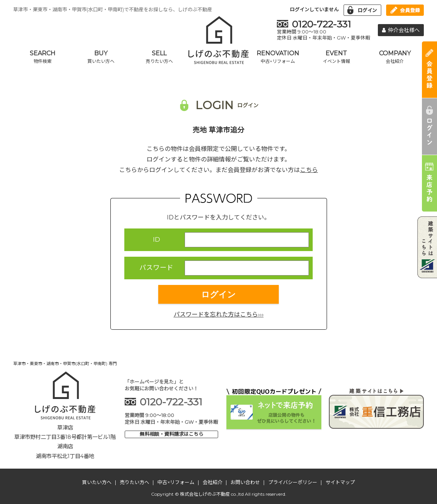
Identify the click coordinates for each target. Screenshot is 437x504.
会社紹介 (212, 482)
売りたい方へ (134, 482)
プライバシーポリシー (293, 482)
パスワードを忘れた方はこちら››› (219, 314)
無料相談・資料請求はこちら (172, 434)
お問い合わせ (245, 482)
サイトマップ (340, 482)
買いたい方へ (97, 482)
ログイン (218, 295)
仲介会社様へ (401, 30)
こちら (309, 170)
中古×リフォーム (176, 482)
